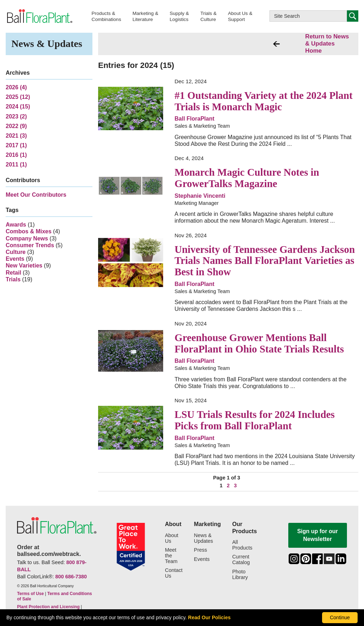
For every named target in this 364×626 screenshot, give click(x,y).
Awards (16, 225)
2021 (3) (16, 136)
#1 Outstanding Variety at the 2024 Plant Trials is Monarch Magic (264, 101)
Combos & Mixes (29, 231)
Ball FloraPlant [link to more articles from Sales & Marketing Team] (194, 119)
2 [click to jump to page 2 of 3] (228, 486)
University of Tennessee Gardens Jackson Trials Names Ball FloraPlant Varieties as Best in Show (265, 261)
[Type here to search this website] (308, 16)
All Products (242, 545)
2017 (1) (16, 145)
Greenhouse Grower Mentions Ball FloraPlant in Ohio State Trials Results (259, 343)
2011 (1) (16, 165)
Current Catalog (241, 560)
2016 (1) (16, 155)
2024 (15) (18, 107)
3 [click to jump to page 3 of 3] (235, 486)
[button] (106, 16)
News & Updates (204, 538)
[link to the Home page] (39, 16)
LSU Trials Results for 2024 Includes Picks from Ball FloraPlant (255, 420)
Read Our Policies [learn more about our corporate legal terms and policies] (209, 617)
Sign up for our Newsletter (318, 535)
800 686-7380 (71, 577)
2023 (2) (16, 116)
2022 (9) (16, 126)
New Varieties (24, 266)
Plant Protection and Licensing (48, 607)
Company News (27, 238)
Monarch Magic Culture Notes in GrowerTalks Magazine (247, 178)
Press (201, 550)
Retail (14, 273)
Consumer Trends (30, 245)
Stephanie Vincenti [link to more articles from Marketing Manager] (200, 196)
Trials (13, 279)
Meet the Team (171, 556)
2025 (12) (18, 97)
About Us (172, 538)
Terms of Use (30, 594)
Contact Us (174, 573)
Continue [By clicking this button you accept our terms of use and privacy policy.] (340, 617)
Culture (16, 252)
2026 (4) (16, 87)
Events (15, 259)
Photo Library (240, 575)
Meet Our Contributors (36, 195)
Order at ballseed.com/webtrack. (49, 551)
